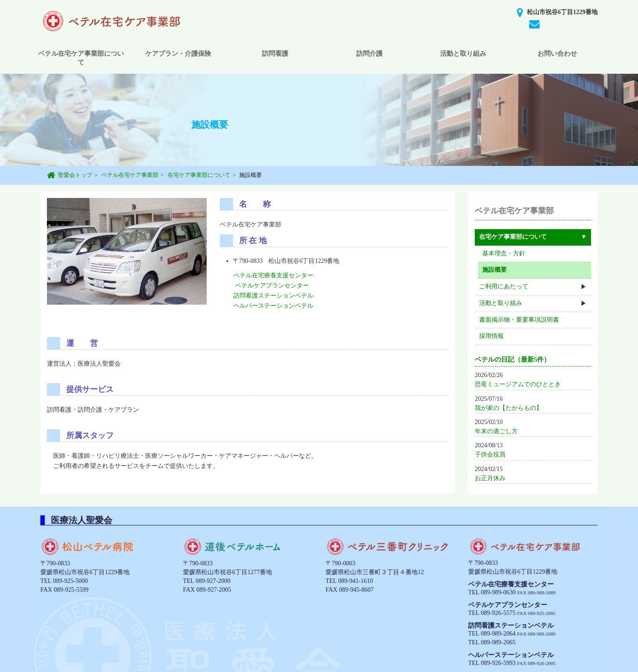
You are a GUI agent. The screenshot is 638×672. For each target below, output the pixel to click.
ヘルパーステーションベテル (273, 306)
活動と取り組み (463, 54)
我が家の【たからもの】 (509, 408)
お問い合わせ (557, 54)
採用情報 (491, 336)
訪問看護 (275, 54)
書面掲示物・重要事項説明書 (519, 320)
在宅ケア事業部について (199, 175)
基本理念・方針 (504, 253)
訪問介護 (369, 54)
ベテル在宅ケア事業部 (130, 175)
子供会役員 (490, 455)
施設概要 (495, 270)
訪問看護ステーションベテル (273, 296)
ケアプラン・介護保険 (178, 54)
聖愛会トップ (75, 175)
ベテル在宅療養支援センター (273, 275)
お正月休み (490, 478)
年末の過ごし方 (496, 431)
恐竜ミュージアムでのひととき (518, 384)
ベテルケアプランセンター (272, 286)
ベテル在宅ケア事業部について (81, 58)
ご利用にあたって (504, 286)
